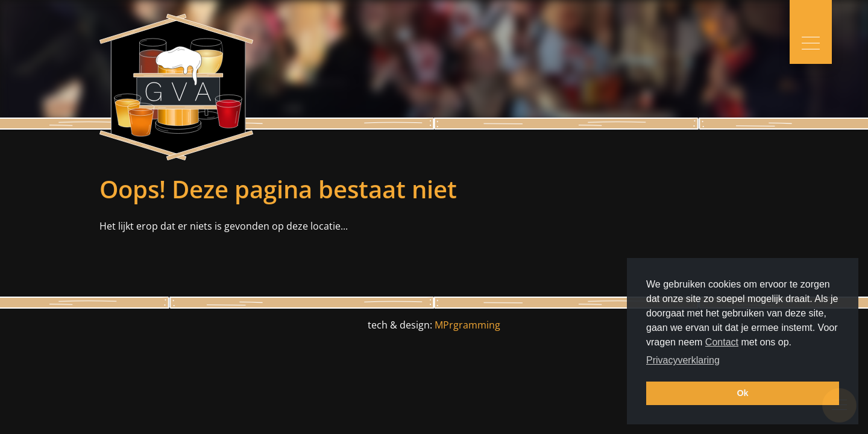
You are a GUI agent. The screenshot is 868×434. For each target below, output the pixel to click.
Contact (722, 342)
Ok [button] (742, 393)
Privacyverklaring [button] (683, 360)
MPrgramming (467, 325)
